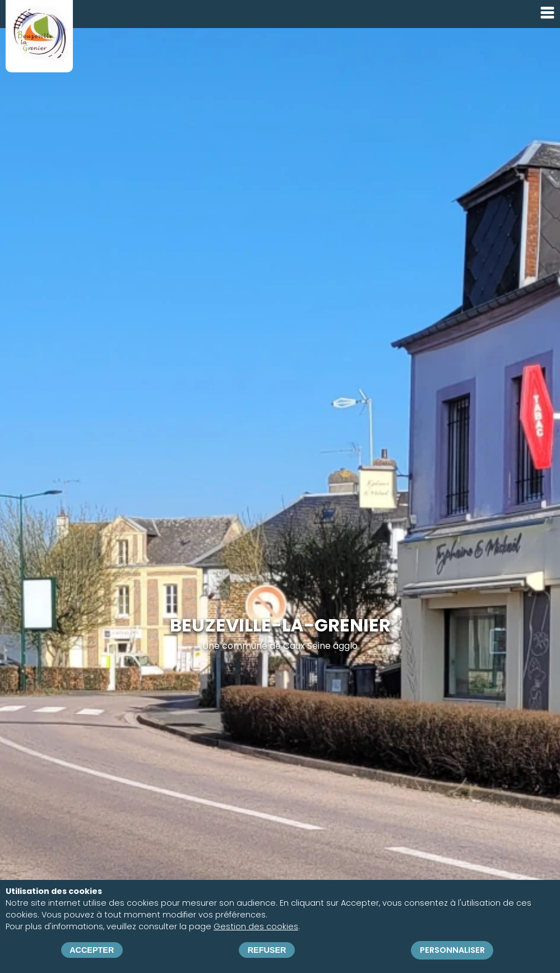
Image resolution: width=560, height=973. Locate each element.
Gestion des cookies (256, 926)
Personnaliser (452, 950)
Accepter (92, 950)
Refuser (267, 950)
